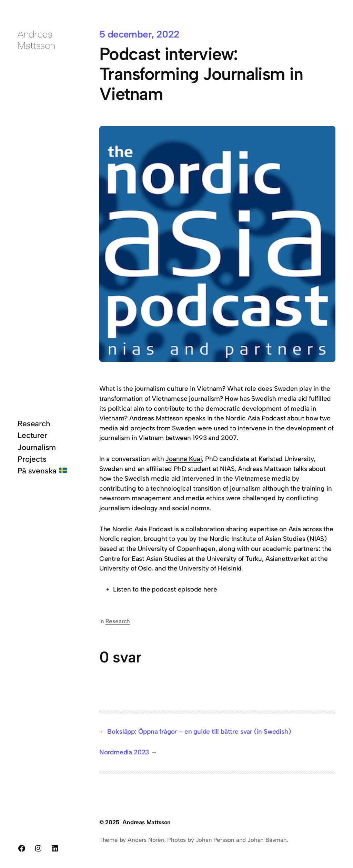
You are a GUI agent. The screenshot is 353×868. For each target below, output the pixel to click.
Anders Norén (146, 840)
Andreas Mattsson (37, 40)
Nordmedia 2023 (124, 752)
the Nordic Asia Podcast (251, 418)
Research (118, 621)
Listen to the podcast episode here (165, 589)
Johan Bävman (267, 840)
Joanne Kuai (184, 459)
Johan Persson (215, 840)
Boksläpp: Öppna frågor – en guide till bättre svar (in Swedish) (199, 731)
